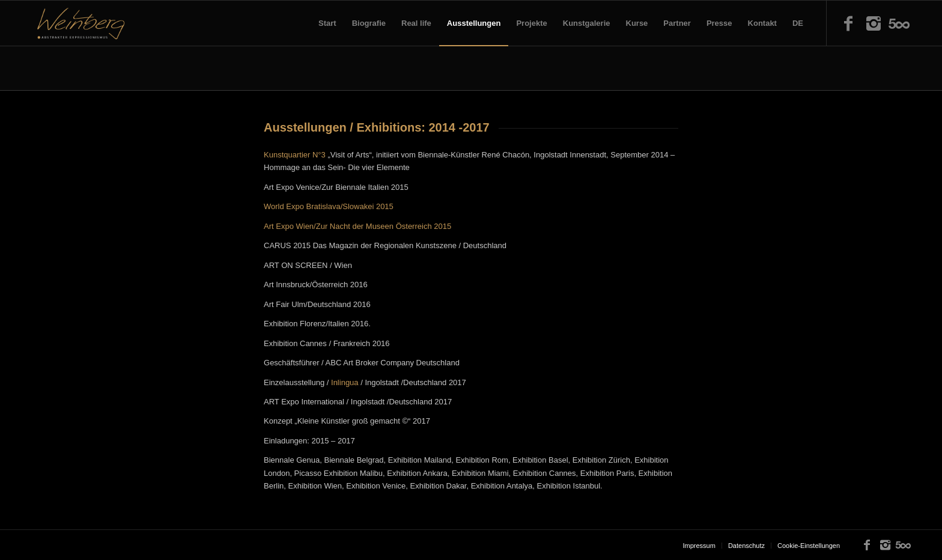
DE (798, 23)
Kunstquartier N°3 (295, 155)
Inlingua (345, 382)
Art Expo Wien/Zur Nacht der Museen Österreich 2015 (357, 226)
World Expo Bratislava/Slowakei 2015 (329, 206)
